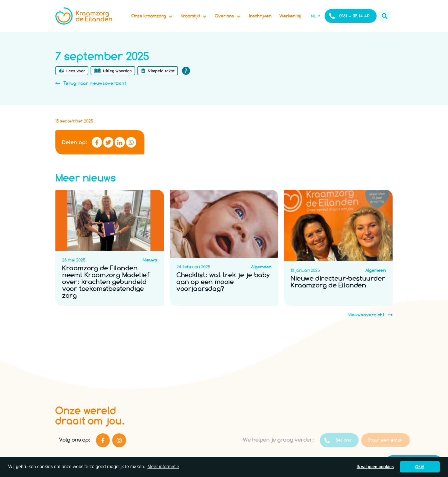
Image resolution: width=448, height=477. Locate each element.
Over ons (228, 16)
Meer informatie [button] (163, 467)
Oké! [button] (420, 467)
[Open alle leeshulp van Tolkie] (186, 71)
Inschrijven (260, 16)
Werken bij (290, 16)
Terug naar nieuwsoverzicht (91, 83)
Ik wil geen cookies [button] (375, 467)
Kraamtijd (194, 16)
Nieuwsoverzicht (370, 315)
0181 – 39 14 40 (349, 16)
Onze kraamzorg (152, 16)
